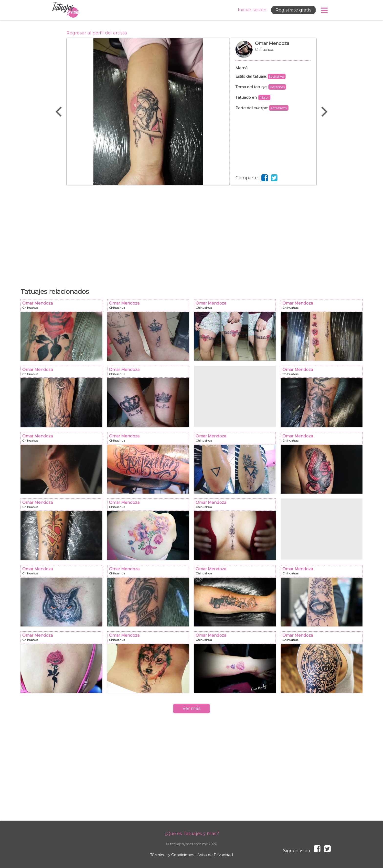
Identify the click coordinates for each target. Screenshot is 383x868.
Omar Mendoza (273, 52)
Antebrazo (279, 108)
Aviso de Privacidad (215, 855)
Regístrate (293, 10)
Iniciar (252, 10)
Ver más (191, 709)
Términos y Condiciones (172, 855)
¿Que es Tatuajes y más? (192, 834)
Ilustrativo (277, 76)
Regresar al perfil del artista (97, 33)
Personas (277, 87)
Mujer (264, 97)
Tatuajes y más (66, 10)
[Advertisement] (191, 234)
